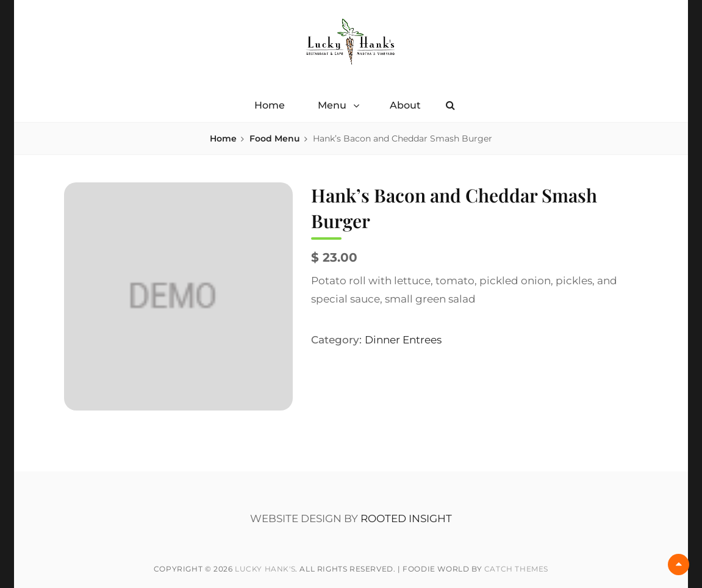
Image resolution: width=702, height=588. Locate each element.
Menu (332, 105)
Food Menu (275, 138)
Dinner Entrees (403, 340)
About (405, 105)
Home (270, 105)
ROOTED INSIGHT (406, 518)
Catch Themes (516, 569)
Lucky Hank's (265, 569)
